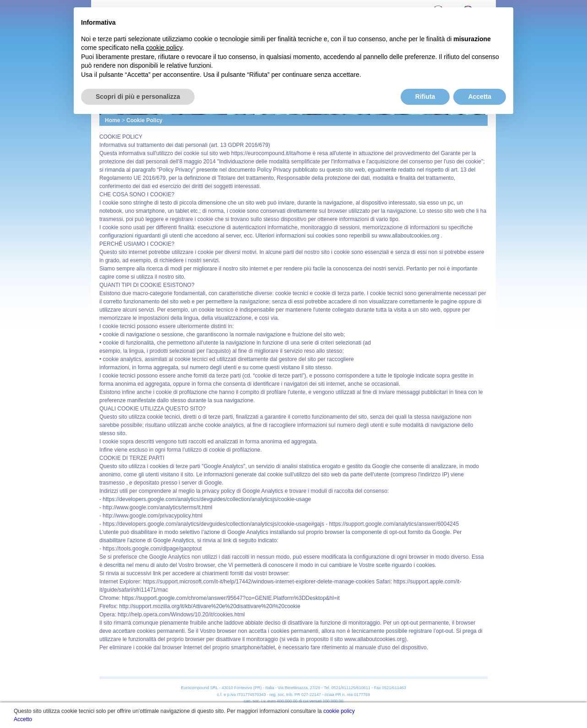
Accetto (23, 719)
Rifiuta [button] (425, 97)
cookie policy (339, 711)
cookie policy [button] (164, 48)
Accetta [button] (480, 97)
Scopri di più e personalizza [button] (138, 97)
